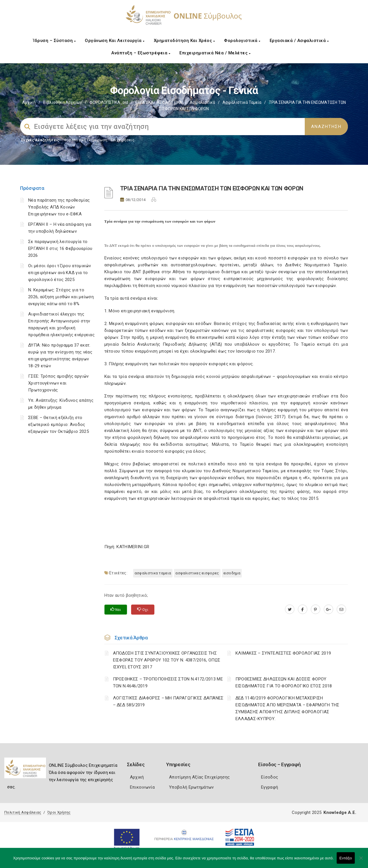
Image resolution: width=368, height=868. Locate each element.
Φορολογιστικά (242, 41)
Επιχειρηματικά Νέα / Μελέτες (215, 53)
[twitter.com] (290, 609)
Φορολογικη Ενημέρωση (86, 140)
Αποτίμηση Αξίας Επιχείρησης (199, 777)
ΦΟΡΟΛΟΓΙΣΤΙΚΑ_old (109, 102)
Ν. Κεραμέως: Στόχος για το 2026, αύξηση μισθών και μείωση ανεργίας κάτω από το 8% (61, 297)
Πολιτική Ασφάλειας (23, 812)
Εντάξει (346, 858)
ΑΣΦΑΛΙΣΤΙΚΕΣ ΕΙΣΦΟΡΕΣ (197, 573)
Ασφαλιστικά (202, 102)
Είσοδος (270, 777)
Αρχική (29, 102)
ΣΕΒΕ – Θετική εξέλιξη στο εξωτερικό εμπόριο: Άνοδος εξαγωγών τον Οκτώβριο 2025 (59, 425)
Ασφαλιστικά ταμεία (242, 102)
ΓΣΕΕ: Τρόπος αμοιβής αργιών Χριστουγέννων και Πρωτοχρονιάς (58, 383)
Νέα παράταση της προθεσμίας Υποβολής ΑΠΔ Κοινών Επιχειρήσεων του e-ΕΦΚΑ (59, 207)
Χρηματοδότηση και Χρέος (184, 41)
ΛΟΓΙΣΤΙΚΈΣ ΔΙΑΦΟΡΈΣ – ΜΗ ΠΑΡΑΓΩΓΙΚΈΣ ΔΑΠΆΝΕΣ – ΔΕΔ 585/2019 (168, 701)
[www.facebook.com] (303, 609)
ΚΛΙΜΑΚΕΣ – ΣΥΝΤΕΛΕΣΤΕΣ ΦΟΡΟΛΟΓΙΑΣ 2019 (283, 653)
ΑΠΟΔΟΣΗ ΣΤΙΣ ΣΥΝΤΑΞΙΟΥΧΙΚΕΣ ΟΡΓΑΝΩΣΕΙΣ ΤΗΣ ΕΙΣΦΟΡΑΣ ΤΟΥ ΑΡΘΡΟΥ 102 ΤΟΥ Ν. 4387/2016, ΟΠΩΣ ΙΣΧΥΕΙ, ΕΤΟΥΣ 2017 (167, 660)
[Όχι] (361, 861)
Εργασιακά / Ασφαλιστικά (299, 41)
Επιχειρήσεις (122, 140)
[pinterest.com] (316, 609)
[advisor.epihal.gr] (341, 609)
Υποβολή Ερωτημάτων (191, 787)
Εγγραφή (270, 787)
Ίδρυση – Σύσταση (54, 41)
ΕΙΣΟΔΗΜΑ (232, 573)
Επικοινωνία (142, 787)
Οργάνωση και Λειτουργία (115, 41)
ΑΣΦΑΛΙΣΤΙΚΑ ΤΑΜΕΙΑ (153, 573)
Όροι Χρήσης (59, 812)
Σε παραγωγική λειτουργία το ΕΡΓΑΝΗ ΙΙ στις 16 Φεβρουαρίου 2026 (60, 248)
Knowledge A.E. (340, 812)
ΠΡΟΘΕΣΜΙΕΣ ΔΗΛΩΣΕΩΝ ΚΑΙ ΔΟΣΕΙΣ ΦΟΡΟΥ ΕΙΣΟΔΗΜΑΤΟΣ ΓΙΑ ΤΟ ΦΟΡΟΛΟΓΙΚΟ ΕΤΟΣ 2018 (284, 682)
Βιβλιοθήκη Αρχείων (63, 102)
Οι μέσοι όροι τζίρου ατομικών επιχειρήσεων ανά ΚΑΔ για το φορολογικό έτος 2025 (60, 273)
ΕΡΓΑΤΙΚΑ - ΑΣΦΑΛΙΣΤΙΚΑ (159, 102)
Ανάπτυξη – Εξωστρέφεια (141, 53)
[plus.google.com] (328, 609)
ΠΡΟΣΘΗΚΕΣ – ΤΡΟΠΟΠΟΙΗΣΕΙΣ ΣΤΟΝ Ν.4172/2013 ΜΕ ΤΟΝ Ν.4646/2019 (168, 682)
